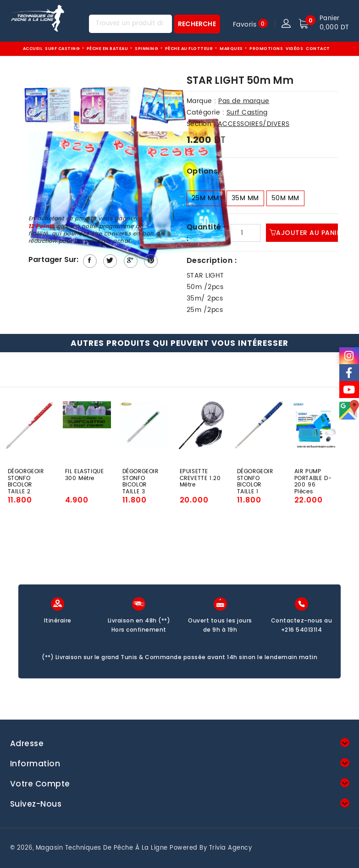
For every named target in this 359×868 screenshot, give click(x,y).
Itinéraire (58, 620)
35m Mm (245, 198)
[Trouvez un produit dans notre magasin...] (130, 24)
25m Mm (205, 198)
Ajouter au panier (307, 233)
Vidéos (294, 49)
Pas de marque (244, 101)
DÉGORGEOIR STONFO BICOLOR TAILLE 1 (255, 478)
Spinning (147, 49)
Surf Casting (63, 49)
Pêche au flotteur (190, 49)
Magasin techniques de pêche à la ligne (102, 848)
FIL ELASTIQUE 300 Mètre (85, 475)
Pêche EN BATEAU (108, 49)
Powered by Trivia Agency (211, 848)
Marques (232, 49)
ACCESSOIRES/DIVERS (254, 124)
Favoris (245, 24)
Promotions (266, 49)
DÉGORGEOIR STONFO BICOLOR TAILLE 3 (141, 478)
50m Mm (285, 198)
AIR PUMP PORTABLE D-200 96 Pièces (313, 478)
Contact (318, 49)
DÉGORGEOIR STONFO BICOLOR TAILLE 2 (26, 478)
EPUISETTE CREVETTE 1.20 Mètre (200, 478)
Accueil (33, 49)
